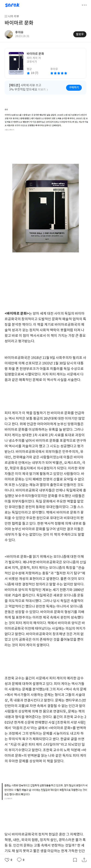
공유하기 (84, 860)
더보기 (84, 5)
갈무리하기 (75, 860)
